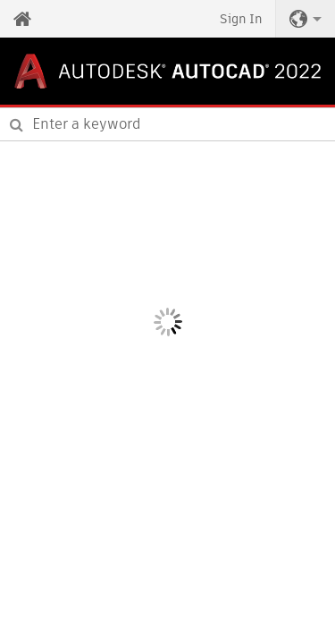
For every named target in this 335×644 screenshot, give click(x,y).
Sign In (241, 19)
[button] (306, 19)
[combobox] (167, 124)
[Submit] (17, 124)
